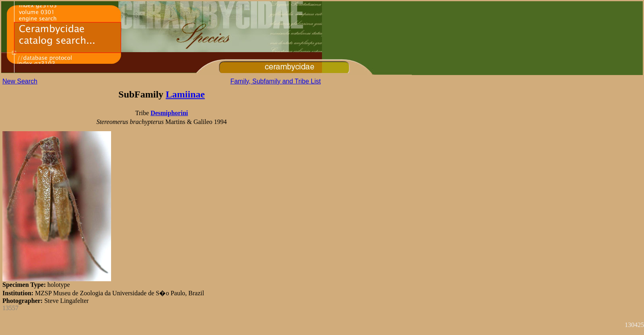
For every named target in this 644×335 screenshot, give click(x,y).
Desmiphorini (169, 113)
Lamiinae (185, 94)
